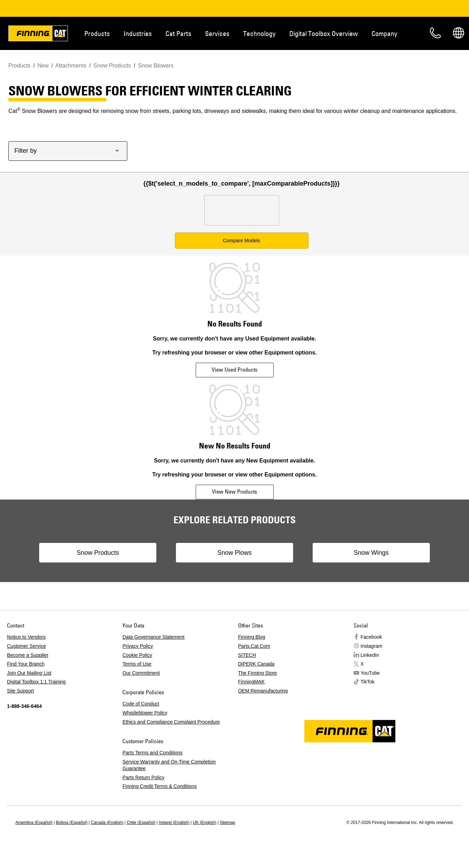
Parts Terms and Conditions (152, 753)
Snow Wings (366, 553)
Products (97, 33)
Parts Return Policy (143, 777)
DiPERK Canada (256, 664)
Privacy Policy (138, 646)
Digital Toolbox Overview (324, 33)
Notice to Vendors (26, 637)
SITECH (247, 655)
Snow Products (103, 553)
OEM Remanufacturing (263, 691)
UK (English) (204, 823)
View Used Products (235, 370)
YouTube (370, 673)
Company (384, 33)
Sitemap (227, 823)
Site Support (20, 691)
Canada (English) (107, 823)
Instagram (371, 646)
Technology (259, 33)
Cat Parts (178, 33)
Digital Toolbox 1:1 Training (36, 682)
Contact (435, 33)
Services (217, 33)
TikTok (368, 682)
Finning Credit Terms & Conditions (159, 786)
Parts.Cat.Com (254, 646)
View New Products (235, 492)
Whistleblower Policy (145, 713)
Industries (138, 33)
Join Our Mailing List (29, 673)
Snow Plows (234, 553)
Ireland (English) (174, 823)
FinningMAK (251, 682)
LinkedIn (370, 655)
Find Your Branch (26, 664)
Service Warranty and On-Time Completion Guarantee (169, 765)
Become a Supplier (28, 655)
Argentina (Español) (34, 823)
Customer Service (26, 646)
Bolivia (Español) (72, 823)
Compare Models (241, 241)
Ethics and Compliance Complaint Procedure (171, 722)
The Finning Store (258, 673)
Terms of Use (137, 664)
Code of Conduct (141, 704)
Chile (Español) (141, 823)
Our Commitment (141, 673)
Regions (459, 33)
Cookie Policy (137, 655)
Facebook (371, 637)
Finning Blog (252, 637)
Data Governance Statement (153, 637)
